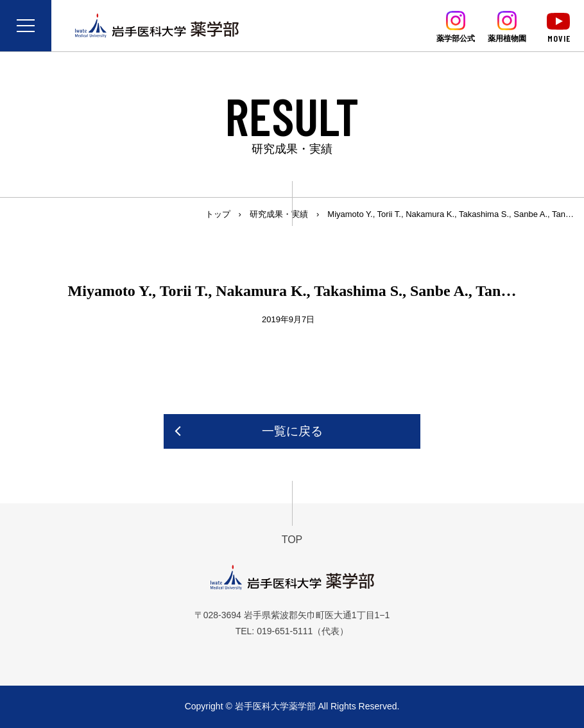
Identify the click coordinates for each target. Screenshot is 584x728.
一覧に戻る (292, 431)
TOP (292, 540)
